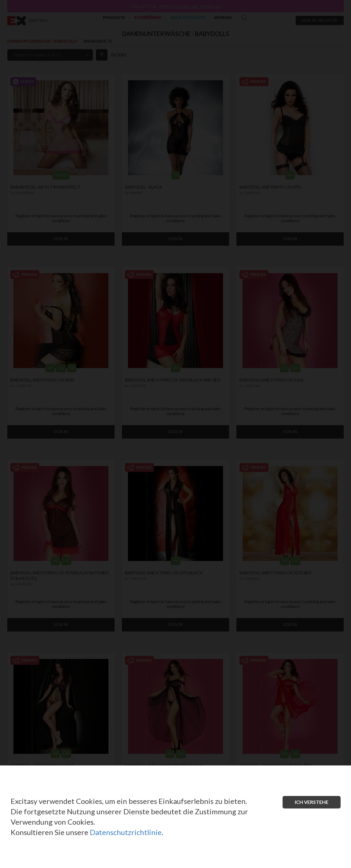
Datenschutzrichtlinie (126, 832)
